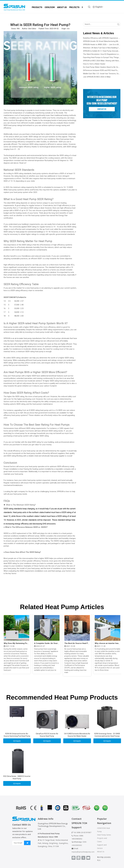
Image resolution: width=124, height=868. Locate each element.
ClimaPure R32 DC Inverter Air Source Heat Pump (47, 735)
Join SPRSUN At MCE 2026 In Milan (97, 77)
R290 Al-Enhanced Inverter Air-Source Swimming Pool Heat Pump (17, 735)
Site (68, 29)
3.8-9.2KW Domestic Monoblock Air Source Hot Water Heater (77, 735)
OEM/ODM (50, 7)
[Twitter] (83, 858)
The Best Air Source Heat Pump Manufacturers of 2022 (77, 643)
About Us (101, 852)
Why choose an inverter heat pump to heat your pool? (107, 643)
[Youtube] (88, 858)
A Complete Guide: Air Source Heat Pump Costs (47, 643)
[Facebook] (74, 858)
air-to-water (19, 338)
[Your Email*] (18, 843)
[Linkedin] (78, 858)
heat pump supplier (58, 456)
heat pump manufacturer (33, 338)
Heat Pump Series (104, 835)
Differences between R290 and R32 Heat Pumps (102, 70)
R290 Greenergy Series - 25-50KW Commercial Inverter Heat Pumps (107, 735)
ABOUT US (62, 7)
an (14, 338)
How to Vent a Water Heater (94, 64)
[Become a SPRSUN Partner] (102, 104)
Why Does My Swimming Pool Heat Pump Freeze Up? (17, 643)
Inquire (17, 741)
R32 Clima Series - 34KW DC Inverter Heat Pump (17, 777)
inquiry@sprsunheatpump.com (83, 852)
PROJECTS (74, 7)
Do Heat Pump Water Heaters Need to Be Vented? (103, 67)
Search (118, 24)
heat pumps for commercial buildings (30, 232)
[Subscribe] (27, 843)
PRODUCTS (37, 7)
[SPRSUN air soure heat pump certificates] (62, 808)
